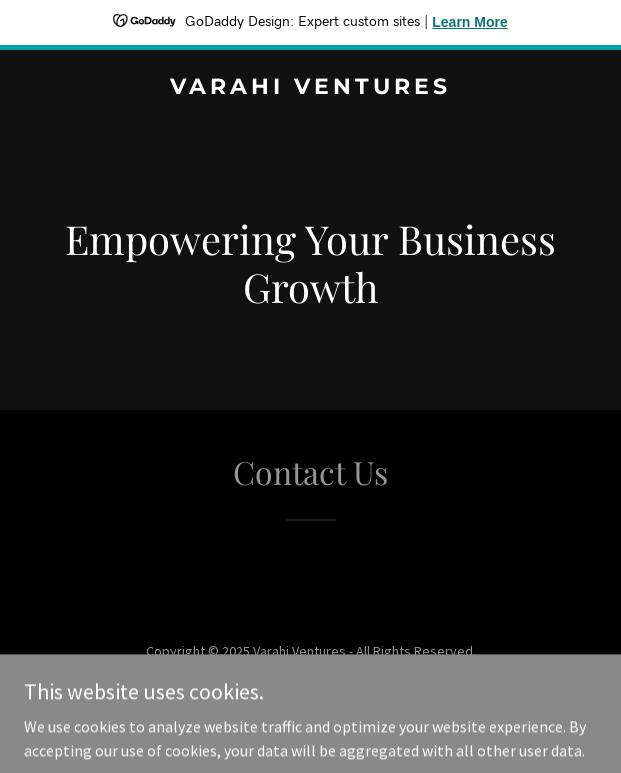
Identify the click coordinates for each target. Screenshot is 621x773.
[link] (310, 88)
